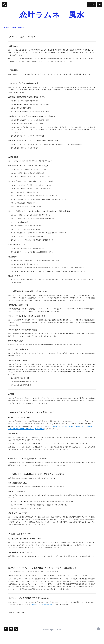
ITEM (14, 27)
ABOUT (21, 27)
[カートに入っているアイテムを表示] (99, 5)
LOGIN (91, 5)
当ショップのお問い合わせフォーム (43, 605)
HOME (7, 27)
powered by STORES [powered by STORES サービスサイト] (52, 629)
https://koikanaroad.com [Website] (98, 629)
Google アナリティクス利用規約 (63, 426)
